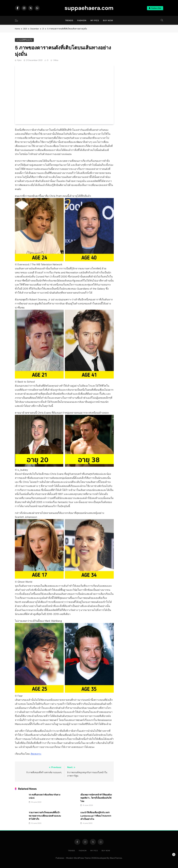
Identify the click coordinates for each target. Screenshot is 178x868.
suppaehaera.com (89, 8)
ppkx (19, 60)
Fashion (82, 20)
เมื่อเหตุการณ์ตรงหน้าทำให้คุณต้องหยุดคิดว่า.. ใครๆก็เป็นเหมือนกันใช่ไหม (96, 798)
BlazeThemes (116, 858)
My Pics (95, 20)
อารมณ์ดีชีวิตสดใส (24, 40)
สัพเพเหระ (36, 754)
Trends (69, 20)
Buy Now (108, 20)
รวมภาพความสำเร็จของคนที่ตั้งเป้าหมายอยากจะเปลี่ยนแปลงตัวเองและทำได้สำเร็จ (45, 816)
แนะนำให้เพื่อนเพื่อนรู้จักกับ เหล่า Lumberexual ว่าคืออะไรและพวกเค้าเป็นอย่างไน (96, 816)
